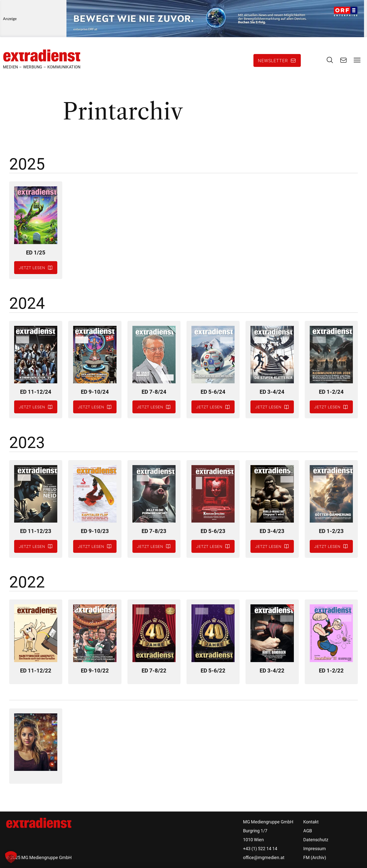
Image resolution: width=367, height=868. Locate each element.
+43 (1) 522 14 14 (260, 849)
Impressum (315, 849)
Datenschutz (316, 840)
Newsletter (273, 60)
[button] (11, 857)
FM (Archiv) (315, 857)
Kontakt (311, 822)
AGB (308, 831)
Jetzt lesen (32, 268)
